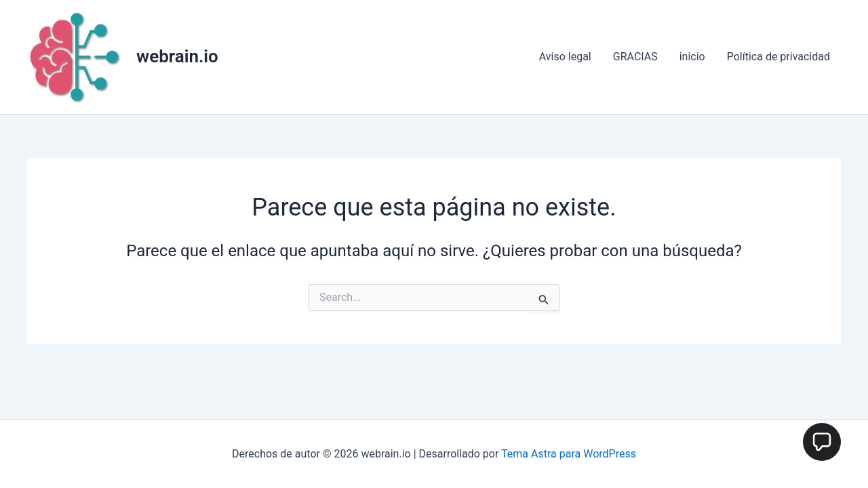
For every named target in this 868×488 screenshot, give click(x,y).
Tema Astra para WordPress (569, 454)
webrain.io (177, 56)
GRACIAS (635, 57)
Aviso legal (565, 57)
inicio (692, 57)
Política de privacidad (778, 57)
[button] (822, 442)
